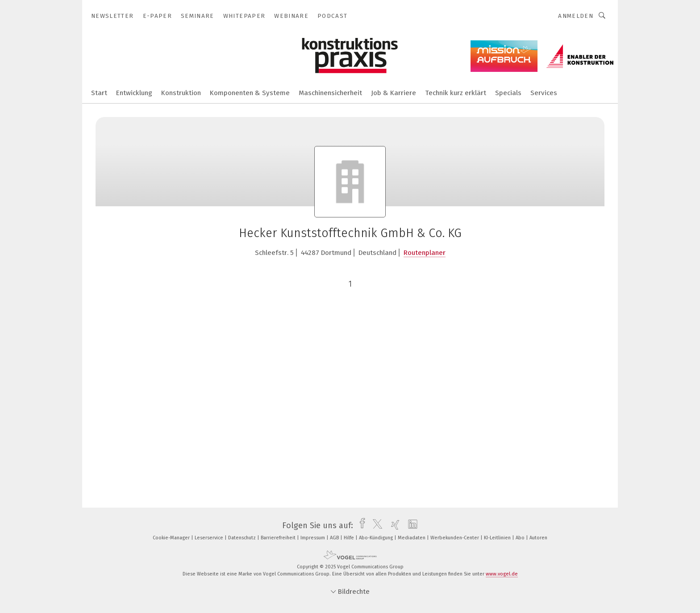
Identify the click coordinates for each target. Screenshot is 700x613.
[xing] (393, 525)
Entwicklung (134, 93)
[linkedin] (410, 525)
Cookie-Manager (172, 538)
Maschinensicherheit (330, 93)
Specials (508, 93)
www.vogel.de (502, 574)
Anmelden (576, 16)
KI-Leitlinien (498, 538)
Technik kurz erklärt (456, 93)
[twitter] (375, 525)
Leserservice (210, 538)
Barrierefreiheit (279, 538)
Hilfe (350, 538)
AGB (335, 538)
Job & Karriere (394, 93)
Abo (521, 538)
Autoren (538, 538)
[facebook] (360, 525)
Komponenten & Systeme (250, 93)
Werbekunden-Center (455, 538)
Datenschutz (243, 538)
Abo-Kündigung (377, 538)
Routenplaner (425, 253)
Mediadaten (412, 538)
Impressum (313, 538)
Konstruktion (181, 93)
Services (544, 93)
